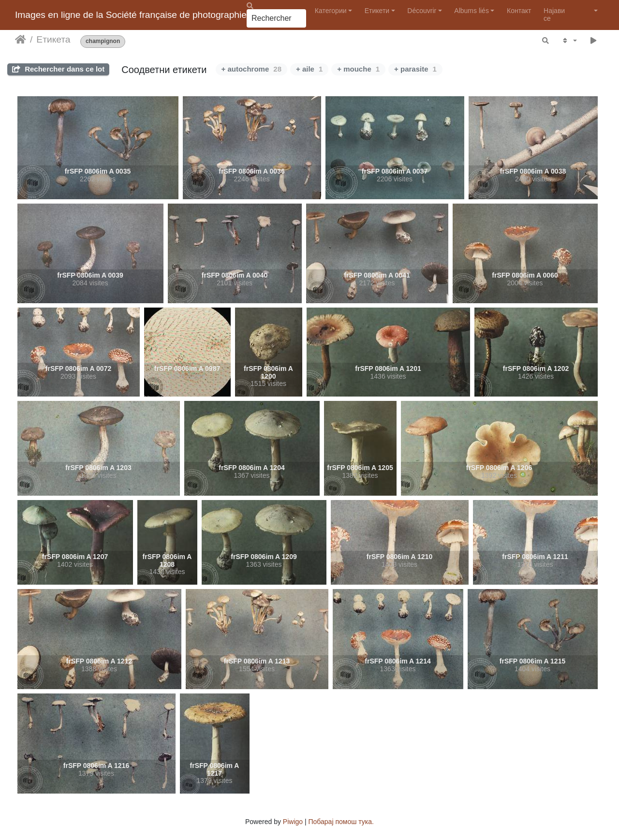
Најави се (554, 14)
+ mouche (358, 69)
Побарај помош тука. (341, 822)
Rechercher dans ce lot (58, 69)
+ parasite (415, 69)
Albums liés (472, 11)
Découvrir (422, 11)
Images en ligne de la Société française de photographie (131, 15)
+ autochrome (251, 69)
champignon (103, 41)
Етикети (377, 11)
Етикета (53, 39)
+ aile (309, 69)
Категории (331, 11)
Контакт (519, 11)
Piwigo (293, 822)
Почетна (21, 40)
